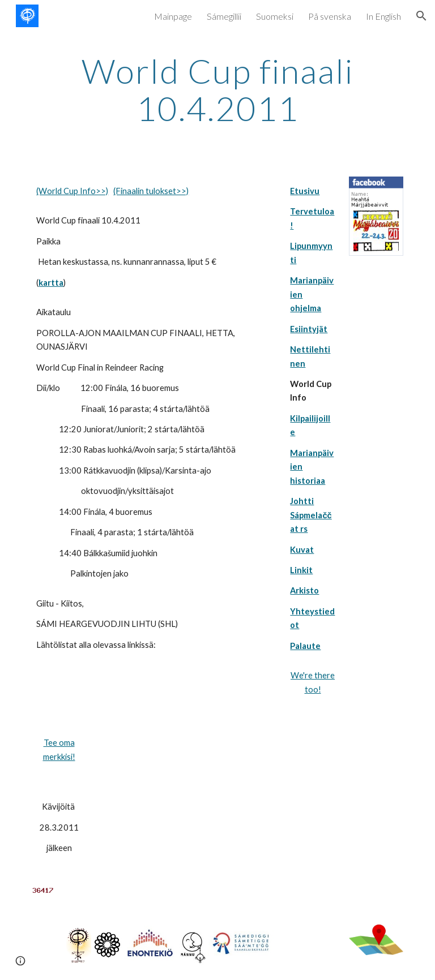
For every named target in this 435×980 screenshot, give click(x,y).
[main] (217, 89)
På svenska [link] (330, 16)
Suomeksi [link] (275, 16)
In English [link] (383, 16)
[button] (421, 16)
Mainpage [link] (173, 16)
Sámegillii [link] (224, 16)
